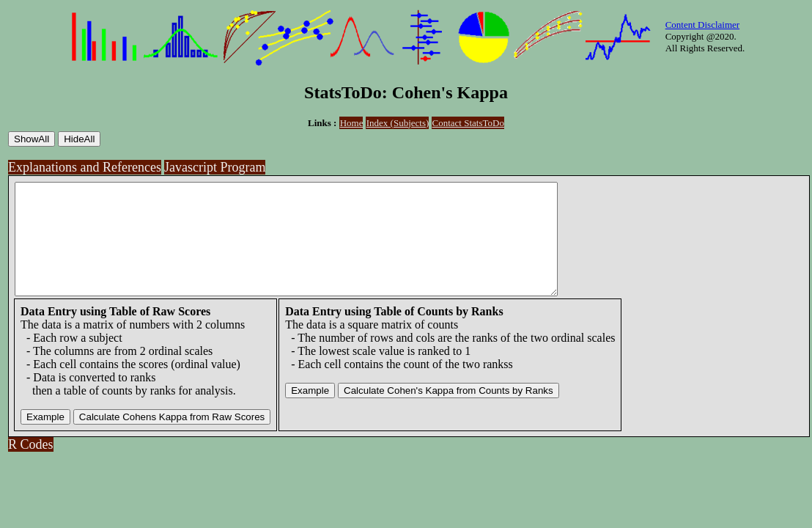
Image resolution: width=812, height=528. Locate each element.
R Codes (31, 466)
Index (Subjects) (398, 123)
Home (352, 123)
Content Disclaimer (702, 25)
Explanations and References (85, 167)
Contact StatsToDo (468, 123)
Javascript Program (215, 167)
